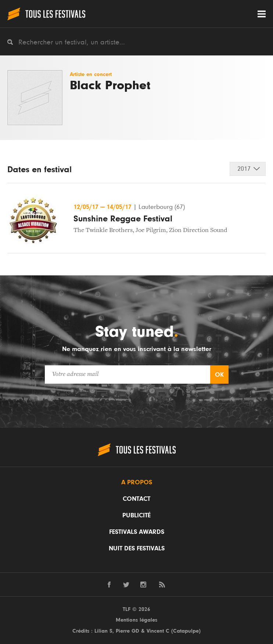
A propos (137, 482)
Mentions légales (136, 620)
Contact (136, 499)
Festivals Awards (137, 532)
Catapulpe (186, 631)
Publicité (136, 515)
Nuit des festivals (137, 549)
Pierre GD (127, 631)
